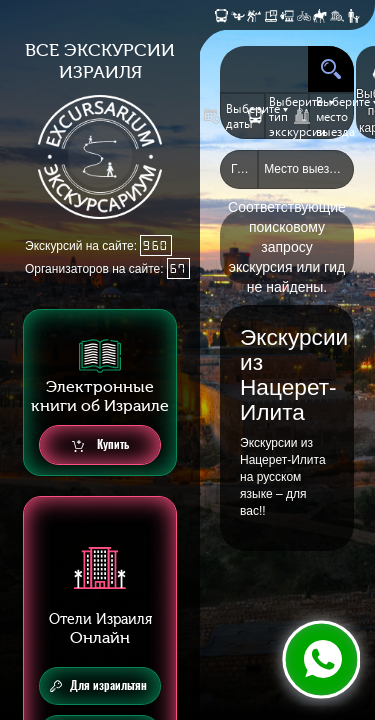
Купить (100, 445)
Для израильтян (98, 686)
